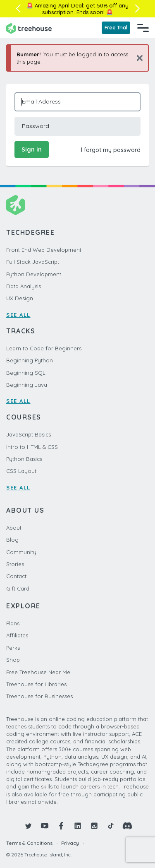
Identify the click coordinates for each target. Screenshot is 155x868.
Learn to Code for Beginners (44, 348)
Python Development (34, 274)
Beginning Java (27, 385)
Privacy (70, 843)
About (14, 528)
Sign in (32, 149)
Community (21, 552)
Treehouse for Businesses (39, 696)
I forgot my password (111, 150)
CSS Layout (21, 471)
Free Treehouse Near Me (38, 672)
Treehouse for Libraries (36, 684)
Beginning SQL (26, 373)
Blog (12, 540)
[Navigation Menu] (143, 28)
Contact (16, 576)
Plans (13, 623)
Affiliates (17, 635)
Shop (13, 660)
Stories (15, 564)
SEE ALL (18, 315)
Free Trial (116, 28)
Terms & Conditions (29, 843)
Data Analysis (24, 286)
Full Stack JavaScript (33, 262)
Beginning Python (30, 360)
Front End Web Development (44, 250)
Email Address (41, 101)
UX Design (20, 298)
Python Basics (24, 459)
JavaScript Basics (29, 434)
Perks (13, 648)
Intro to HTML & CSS (32, 447)
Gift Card (18, 588)
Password (36, 126)
